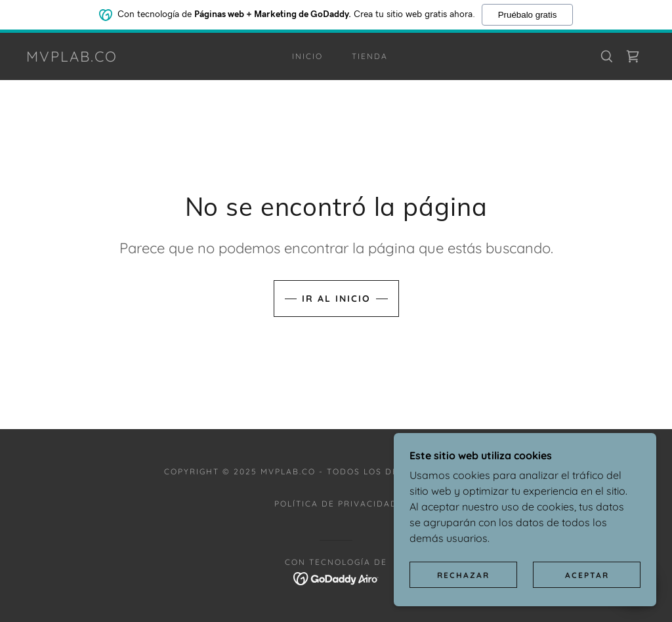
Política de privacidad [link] (336, 504)
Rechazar (463, 575)
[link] (72, 58)
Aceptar (587, 575)
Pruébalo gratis (528, 15)
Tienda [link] (370, 56)
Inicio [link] (307, 56)
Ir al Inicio (336, 299)
